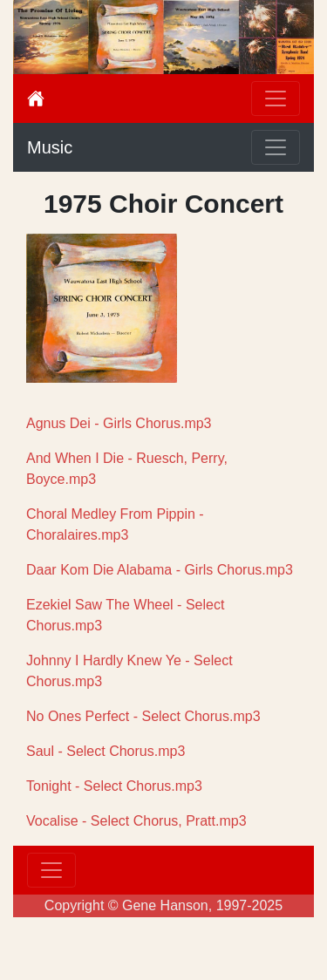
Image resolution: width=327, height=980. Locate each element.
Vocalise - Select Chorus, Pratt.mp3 (136, 821)
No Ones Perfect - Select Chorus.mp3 (143, 716)
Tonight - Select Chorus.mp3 (114, 786)
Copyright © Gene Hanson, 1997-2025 (163, 905)
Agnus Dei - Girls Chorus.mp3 (119, 423)
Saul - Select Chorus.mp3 (106, 751)
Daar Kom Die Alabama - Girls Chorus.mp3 (160, 570)
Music (50, 147)
